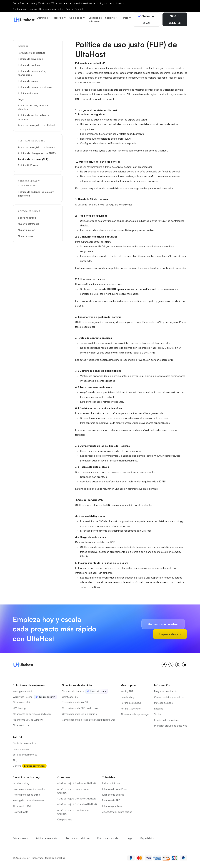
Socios (158, 714)
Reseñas (159, 709)
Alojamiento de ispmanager (135, 714)
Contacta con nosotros (25, 9)
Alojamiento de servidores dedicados (32, 714)
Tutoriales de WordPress (114, 789)
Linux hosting (127, 697)
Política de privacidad (31, 59)
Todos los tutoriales (112, 783)
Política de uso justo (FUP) (33, 159)
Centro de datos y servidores (169, 697)
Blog (15, 760)
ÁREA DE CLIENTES (175, 19)
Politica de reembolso (47, 838)
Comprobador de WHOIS (75, 703)
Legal (21, 99)
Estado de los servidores (167, 720)
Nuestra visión (26, 236)
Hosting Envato (20, 812)
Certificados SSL (71, 697)
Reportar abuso (21, 749)
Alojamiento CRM (22, 806)
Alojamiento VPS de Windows (28, 720)
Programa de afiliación (166, 691)
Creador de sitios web (95, 20)
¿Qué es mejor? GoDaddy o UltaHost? (77, 804)
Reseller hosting (21, 783)
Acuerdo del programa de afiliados (33, 107)
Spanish (74, 9)
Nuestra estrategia (29, 224)
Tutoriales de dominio (113, 795)
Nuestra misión (27, 230)
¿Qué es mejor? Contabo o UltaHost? (77, 799)
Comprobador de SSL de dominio (79, 714)
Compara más (65, 820)
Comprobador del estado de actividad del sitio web (89, 720)
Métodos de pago (163, 703)
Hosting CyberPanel (131, 709)
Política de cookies (29, 65)
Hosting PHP (127, 691)
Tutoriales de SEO (111, 800)
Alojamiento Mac (21, 725)
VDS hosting (19, 708)
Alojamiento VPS (21, 703)
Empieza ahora (170, 634)
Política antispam (28, 93)
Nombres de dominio (73, 691)
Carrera (17, 766)
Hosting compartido (23, 691)
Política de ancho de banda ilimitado (34, 117)
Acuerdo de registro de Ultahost (36, 125)
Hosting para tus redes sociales (29, 789)
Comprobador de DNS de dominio (80, 708)
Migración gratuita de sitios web (171, 726)
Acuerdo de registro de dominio (36, 147)
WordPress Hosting (23, 697)
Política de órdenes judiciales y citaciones (36, 194)
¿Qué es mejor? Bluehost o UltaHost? (77, 783)
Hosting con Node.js (131, 703)
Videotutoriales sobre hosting (117, 812)
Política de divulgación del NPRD (37, 153)
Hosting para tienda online (26, 795)
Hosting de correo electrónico (28, 800)
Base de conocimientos (51, 9)
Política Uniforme (28, 165)
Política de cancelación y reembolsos (32, 73)
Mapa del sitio (147, 838)
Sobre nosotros (27, 218)
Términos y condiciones (32, 53)
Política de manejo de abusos (35, 87)
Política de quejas (28, 81)
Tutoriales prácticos (112, 806)
